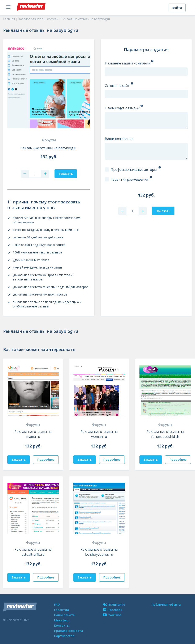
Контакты (62, 625)
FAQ (57, 605)
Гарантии (61, 610)
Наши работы (65, 615)
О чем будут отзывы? (122, 108)
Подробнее (46, 460)
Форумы (49, 140)
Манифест (62, 620)
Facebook (112, 610)
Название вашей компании (128, 63)
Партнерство (64, 636)
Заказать (19, 460)
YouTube (112, 615)
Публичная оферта (166, 605)
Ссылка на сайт (117, 86)
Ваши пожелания (119, 139)
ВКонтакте (114, 605)
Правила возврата (69, 631)
